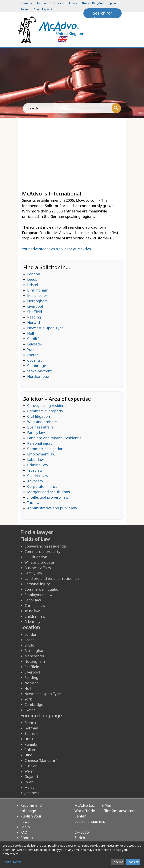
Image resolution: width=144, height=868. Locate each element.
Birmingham (38, 290)
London (34, 274)
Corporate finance (42, 486)
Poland (25, 9)
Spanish (31, 733)
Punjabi (31, 744)
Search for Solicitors (103, 14)
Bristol (33, 285)
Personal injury (40, 443)
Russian (31, 766)
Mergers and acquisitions (48, 492)
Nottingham (37, 301)
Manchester (37, 296)
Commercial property (45, 411)
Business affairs (40, 427)
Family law (36, 433)
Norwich (34, 322)
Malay (29, 787)
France (74, 3)
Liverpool (35, 306)
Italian (30, 750)
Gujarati (31, 777)
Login (25, 827)
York (31, 349)
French (30, 723)
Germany (26, 3)
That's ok (133, 862)
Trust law (35, 470)
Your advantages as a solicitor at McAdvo (56, 249)
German (31, 728)
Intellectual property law (48, 497)
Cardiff (33, 339)
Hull (31, 333)
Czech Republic (43, 9)
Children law (38, 476)
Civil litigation (39, 416)
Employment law (41, 454)
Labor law (35, 459)
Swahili (30, 782)
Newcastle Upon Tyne (45, 328)
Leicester (35, 344)
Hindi (29, 755)
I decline (118, 862)
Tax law (33, 503)
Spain (112, 3)
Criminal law (38, 465)
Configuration (12, 862)
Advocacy (35, 481)
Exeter (32, 355)
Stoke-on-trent (39, 371)
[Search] (116, 108)
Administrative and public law (52, 508)
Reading (34, 317)
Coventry (35, 360)
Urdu (29, 739)
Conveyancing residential (48, 406)
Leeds (32, 279)
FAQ (24, 832)
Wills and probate (42, 422)
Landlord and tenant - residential (55, 438)
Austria (41, 3)
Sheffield (35, 312)
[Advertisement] (72, 148)
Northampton (39, 376)
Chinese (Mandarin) (41, 760)
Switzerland (57, 3)
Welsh (29, 771)
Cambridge (37, 366)
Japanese (32, 793)
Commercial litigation (45, 449)
